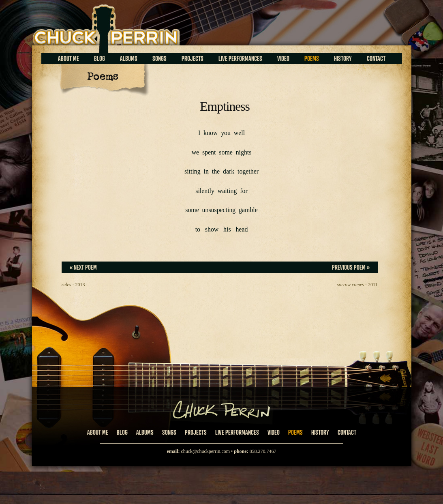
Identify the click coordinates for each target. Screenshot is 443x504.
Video (283, 58)
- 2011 (357, 285)
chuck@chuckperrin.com (205, 451)
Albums (129, 58)
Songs (159, 58)
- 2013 (73, 285)
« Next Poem (83, 267)
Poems (312, 58)
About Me (68, 58)
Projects (193, 58)
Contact (376, 58)
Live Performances (240, 58)
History (343, 58)
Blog (100, 58)
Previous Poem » (351, 267)
